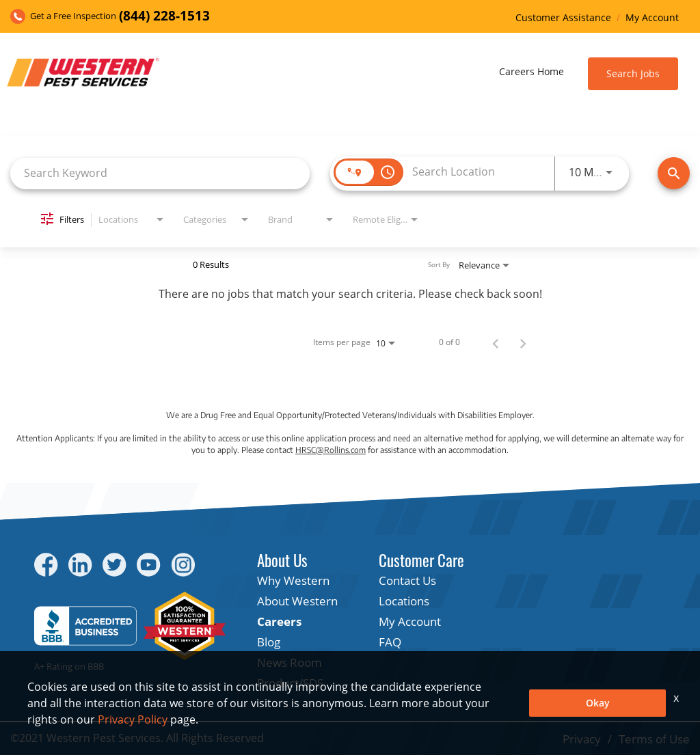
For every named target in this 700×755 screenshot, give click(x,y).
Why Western (293, 580)
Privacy (582, 739)
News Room (290, 662)
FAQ (390, 642)
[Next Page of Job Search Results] (523, 342)
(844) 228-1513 (164, 16)
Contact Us (407, 580)
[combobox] (160, 173)
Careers (279, 621)
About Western (297, 601)
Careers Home (531, 71)
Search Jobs (633, 73)
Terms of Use (654, 739)
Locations (404, 601)
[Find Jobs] (674, 173)
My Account (652, 18)
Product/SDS (290, 683)
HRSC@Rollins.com (331, 450)
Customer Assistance (563, 18)
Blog (269, 642)
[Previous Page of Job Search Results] (496, 342)
